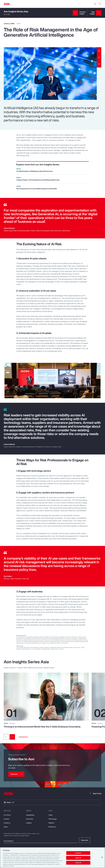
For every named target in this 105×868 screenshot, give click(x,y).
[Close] (102, 857)
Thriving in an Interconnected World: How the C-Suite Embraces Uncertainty (42, 727)
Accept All (78, 863)
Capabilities (30, 815)
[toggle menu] (100, 4)
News (6, 827)
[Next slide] (12, 737)
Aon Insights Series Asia (16, 11)
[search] (95, 4)
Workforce (52, 827)
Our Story (7, 815)
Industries (30, 819)
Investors (7, 823)
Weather (51, 823)
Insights (29, 823)
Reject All (78, 858)
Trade (50, 815)
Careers (6, 819)
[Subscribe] (16, 774)
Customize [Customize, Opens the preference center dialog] (78, 853)
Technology (53, 819)
